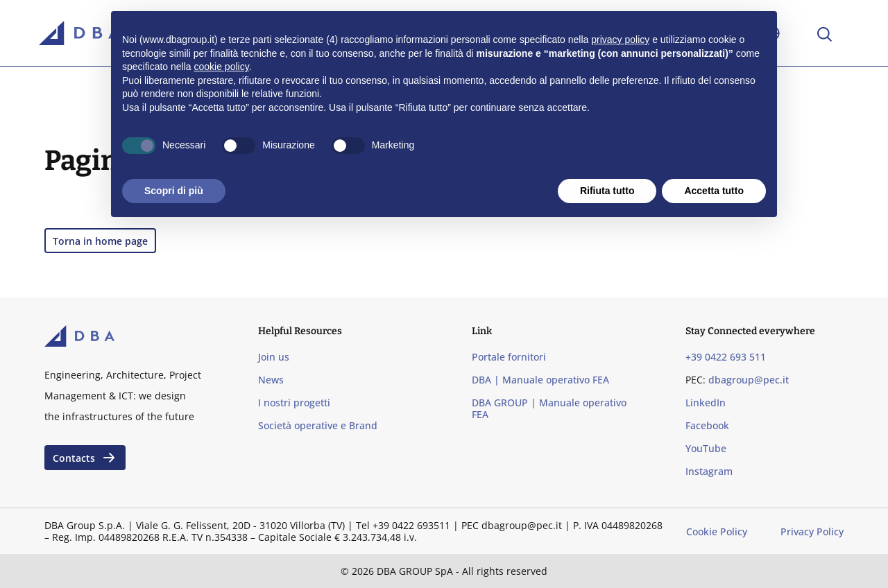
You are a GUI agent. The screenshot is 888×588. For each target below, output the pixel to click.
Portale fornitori (509, 357)
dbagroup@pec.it (749, 380)
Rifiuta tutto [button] (607, 191)
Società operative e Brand (318, 425)
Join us (274, 357)
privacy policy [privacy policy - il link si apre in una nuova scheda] (620, 40)
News (271, 380)
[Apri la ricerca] (823, 33)
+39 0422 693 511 (726, 357)
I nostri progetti (294, 403)
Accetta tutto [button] (714, 191)
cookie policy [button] (222, 67)
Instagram (709, 471)
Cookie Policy (717, 531)
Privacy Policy (812, 531)
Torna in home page (100, 241)
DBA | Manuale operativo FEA (540, 380)
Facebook (707, 425)
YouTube (706, 448)
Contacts (85, 458)
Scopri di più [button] (174, 191)
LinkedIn (706, 403)
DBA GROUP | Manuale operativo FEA (549, 408)
